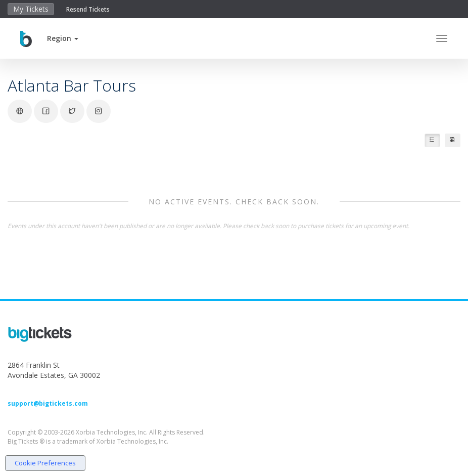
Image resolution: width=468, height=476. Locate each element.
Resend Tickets (88, 9)
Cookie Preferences (45, 463)
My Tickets (31, 9)
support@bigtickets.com (48, 403)
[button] (63, 38)
